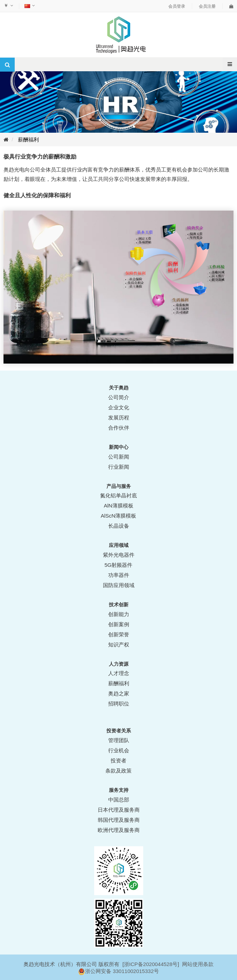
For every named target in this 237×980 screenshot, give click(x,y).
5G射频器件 (118, 565)
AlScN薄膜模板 (119, 516)
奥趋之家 (119, 693)
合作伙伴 (119, 428)
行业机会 (119, 750)
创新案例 (119, 624)
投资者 (118, 760)
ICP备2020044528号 (153, 964)
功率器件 (119, 575)
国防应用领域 (119, 585)
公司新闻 (119, 457)
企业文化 (119, 407)
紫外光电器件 (119, 555)
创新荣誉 (119, 634)
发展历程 (119, 418)
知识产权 (119, 645)
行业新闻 (119, 467)
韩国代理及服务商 (119, 820)
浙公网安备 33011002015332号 (122, 971)
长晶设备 (119, 526)
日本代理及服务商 (119, 810)
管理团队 (119, 740)
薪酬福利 (28, 140)
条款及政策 (118, 771)
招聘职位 (119, 704)
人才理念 (119, 673)
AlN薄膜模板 (118, 506)
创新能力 (119, 614)
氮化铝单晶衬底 (118, 495)
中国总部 (119, 800)
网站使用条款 (198, 964)
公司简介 (119, 397)
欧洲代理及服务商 (119, 830)
